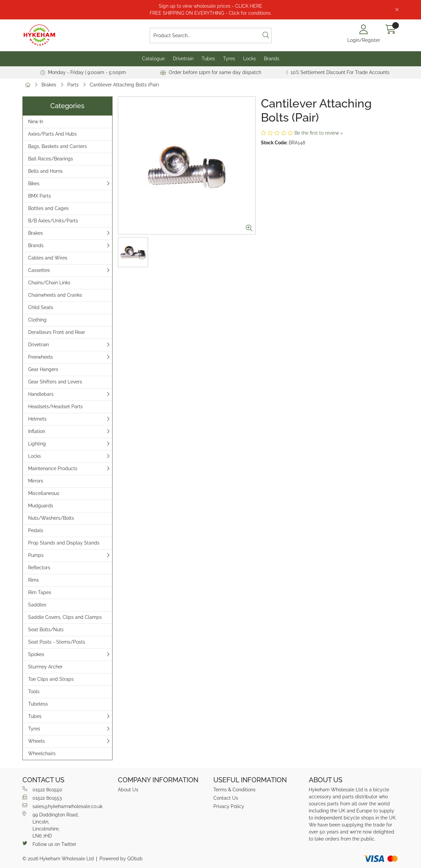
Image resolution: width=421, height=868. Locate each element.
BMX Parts (40, 196)
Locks (250, 59)
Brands (272, 59)
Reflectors (39, 568)
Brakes (49, 85)
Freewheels (41, 357)
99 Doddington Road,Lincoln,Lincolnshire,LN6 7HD (51, 825)
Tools (34, 692)
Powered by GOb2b (121, 859)
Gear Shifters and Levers (55, 382)
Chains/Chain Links (49, 283)
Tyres (229, 59)
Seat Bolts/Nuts (46, 630)
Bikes (34, 184)
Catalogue (153, 59)
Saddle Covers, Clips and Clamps (65, 617)
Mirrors (36, 481)
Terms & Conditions (234, 790)
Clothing (37, 320)
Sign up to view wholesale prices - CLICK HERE (210, 6)
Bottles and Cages (48, 208)
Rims (33, 580)
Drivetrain (183, 59)
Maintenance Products (53, 468)
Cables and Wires (48, 258)
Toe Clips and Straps (51, 679)
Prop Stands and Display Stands (64, 543)
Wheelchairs (42, 753)
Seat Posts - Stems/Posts (57, 642)
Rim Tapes (40, 592)
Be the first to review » (319, 133)
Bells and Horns (45, 171)
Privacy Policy (229, 806)
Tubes (208, 59)
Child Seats (41, 307)
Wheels (37, 741)
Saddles (37, 605)
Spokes (36, 654)
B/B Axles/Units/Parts (53, 221)
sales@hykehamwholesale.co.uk (62, 806)
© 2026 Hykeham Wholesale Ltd (58, 859)
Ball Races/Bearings (51, 159)
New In (36, 122)
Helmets (37, 419)
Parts (73, 85)
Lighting (37, 444)
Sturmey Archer (45, 667)
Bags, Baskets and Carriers (57, 146)
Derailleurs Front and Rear (57, 332)
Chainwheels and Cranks (55, 295)
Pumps (36, 555)
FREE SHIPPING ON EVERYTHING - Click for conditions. (211, 13)
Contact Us (226, 798)
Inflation (37, 431)
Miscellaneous (44, 493)
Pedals (36, 530)
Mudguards (41, 506)
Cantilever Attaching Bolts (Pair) (124, 85)
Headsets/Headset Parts (55, 407)
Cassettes (39, 270)
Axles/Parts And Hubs (52, 134)
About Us (128, 790)
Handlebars (41, 394)
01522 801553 (42, 798)
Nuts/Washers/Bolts (51, 518)
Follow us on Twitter (49, 844)
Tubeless (38, 704)
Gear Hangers (43, 369)
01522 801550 (42, 789)
